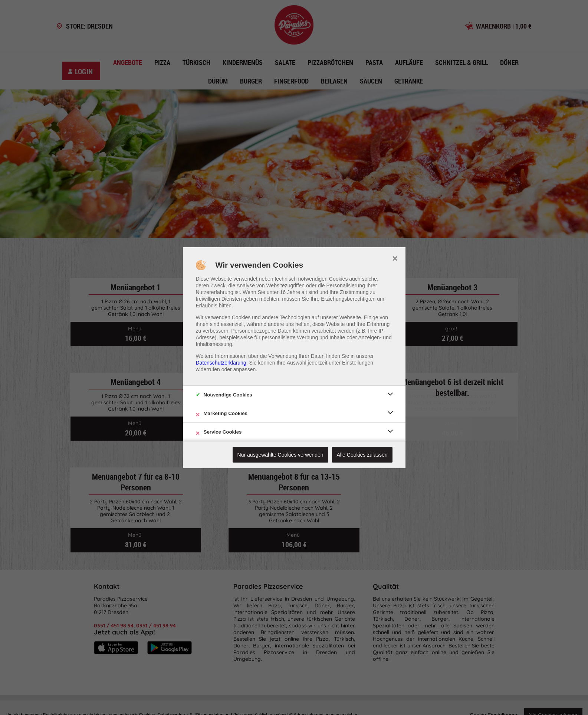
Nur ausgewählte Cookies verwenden (280, 455)
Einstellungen (358, 363)
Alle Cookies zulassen (362, 455)
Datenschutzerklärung (221, 363)
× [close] (395, 258)
